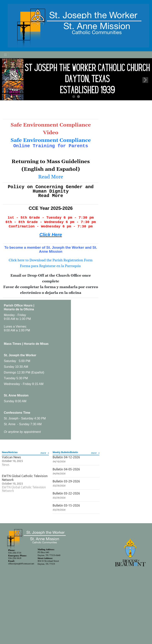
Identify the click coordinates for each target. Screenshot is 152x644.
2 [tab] (79, 97)
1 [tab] (74, 97)
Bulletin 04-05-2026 (66, 469)
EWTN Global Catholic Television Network (25, 478)
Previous (7, 80)
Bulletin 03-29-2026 (66, 481)
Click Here (51, 235)
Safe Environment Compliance (51, 140)
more (43, 453)
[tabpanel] (76, 79)
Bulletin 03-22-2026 (66, 493)
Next (145, 80)
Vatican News (11, 457)
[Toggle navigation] (5, 55)
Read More (51, 177)
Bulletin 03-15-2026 (66, 505)
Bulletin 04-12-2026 (66, 457)
